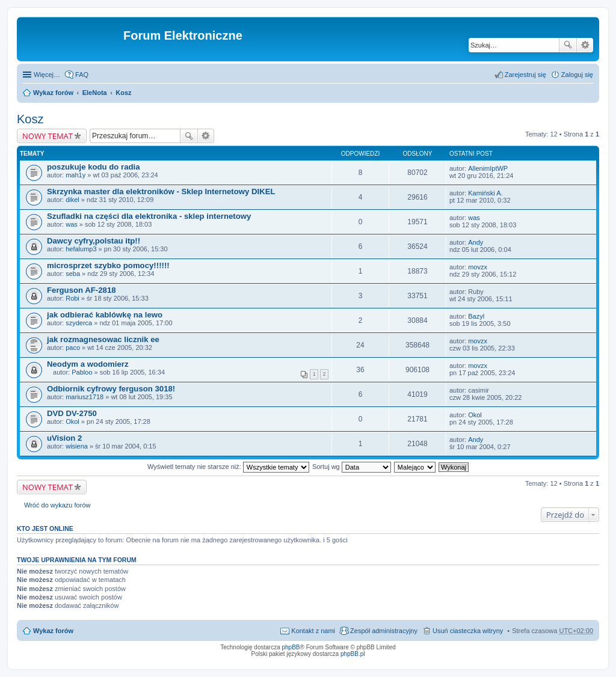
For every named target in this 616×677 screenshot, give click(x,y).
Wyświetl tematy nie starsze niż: (228, 467)
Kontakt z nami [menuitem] (313, 631)
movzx (478, 267)
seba (73, 274)
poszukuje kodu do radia (94, 167)
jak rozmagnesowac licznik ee (103, 339)
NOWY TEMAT (48, 136)
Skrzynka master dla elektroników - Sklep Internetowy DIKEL (161, 191)
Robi (72, 298)
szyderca (79, 323)
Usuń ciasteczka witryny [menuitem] (468, 631)
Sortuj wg (352, 467)
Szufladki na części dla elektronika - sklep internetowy (149, 216)
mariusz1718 (85, 397)
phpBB (291, 647)
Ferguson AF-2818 (82, 290)
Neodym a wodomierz (88, 364)
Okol (72, 421)
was (72, 224)
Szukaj (568, 45)
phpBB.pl (353, 654)
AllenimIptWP (488, 168)
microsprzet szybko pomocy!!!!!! (108, 265)
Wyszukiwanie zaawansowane (585, 45)
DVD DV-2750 (72, 413)
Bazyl (476, 316)
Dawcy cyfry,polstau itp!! (94, 241)
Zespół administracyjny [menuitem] (384, 631)
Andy (476, 242)
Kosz (123, 93)
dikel (72, 200)
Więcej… (47, 75)
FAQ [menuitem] (82, 75)
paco (73, 348)
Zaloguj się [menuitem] (577, 75)
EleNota (95, 93)
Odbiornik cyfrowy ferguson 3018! (111, 389)
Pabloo (82, 372)
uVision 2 (64, 438)
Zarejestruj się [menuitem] (525, 75)
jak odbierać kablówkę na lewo (105, 315)
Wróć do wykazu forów (57, 505)
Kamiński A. (485, 193)
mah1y (75, 175)
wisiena (77, 446)
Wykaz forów (53, 93)
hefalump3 (81, 249)
